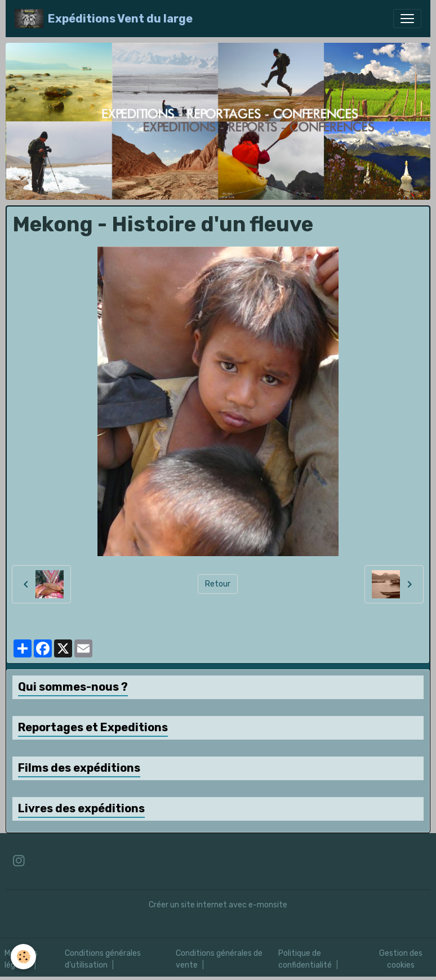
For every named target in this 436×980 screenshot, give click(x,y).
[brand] (104, 19)
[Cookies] (24, 957)
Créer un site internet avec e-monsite (218, 905)
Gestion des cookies (401, 959)
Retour (218, 584)
